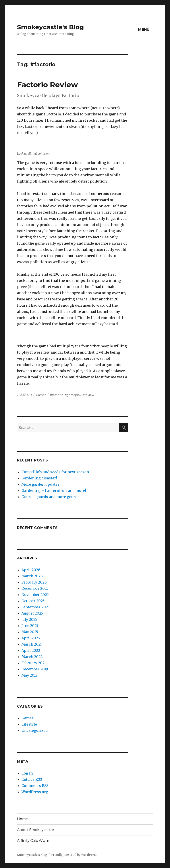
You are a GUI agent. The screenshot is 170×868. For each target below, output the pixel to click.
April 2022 (31, 650)
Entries (32, 779)
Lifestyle (29, 724)
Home (22, 819)
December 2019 (35, 669)
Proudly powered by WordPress (74, 855)
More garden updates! (41, 484)
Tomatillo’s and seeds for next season (55, 472)
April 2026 (31, 570)
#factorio (57, 395)
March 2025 (32, 644)
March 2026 (32, 576)
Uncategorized (35, 730)
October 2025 (33, 601)
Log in (27, 773)
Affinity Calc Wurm (34, 841)
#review (88, 395)
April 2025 (31, 638)
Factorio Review (47, 85)
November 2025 (35, 595)
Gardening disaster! (39, 478)
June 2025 (30, 626)
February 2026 (34, 582)
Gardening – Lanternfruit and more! (54, 490)
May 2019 (30, 675)
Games (41, 395)
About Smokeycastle (36, 830)
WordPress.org (35, 792)
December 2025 (35, 588)
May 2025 (30, 632)
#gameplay (73, 395)
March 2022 (32, 657)
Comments (35, 786)
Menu (144, 30)
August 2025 (32, 613)
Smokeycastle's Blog (50, 27)
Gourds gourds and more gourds (50, 497)
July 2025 (29, 619)
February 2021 (34, 663)
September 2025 (36, 607)
